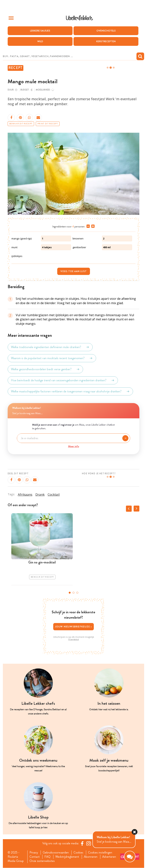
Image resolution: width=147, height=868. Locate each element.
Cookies (79, 853)
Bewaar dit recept (21, 124)
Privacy (34, 853)
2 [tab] (73, 593)
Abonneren (91, 857)
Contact (34, 857)
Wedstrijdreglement (67, 857)
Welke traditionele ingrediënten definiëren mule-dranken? (50, 347)
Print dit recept (48, 124)
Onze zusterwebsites (42, 861)
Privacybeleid (74, 640)
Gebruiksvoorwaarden (56, 853)
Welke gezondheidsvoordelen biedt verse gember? (45, 369)
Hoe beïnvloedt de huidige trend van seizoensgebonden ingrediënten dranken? (63, 381)
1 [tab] (70, 593)
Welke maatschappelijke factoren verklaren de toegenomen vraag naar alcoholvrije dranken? (70, 392)
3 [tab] (77, 593)
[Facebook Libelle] (82, 843)
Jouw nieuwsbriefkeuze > (74, 627)
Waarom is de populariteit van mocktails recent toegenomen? (52, 358)
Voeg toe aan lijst (74, 271)
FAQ (47, 857)
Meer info (74, 446)
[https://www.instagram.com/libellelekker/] (89, 843)
